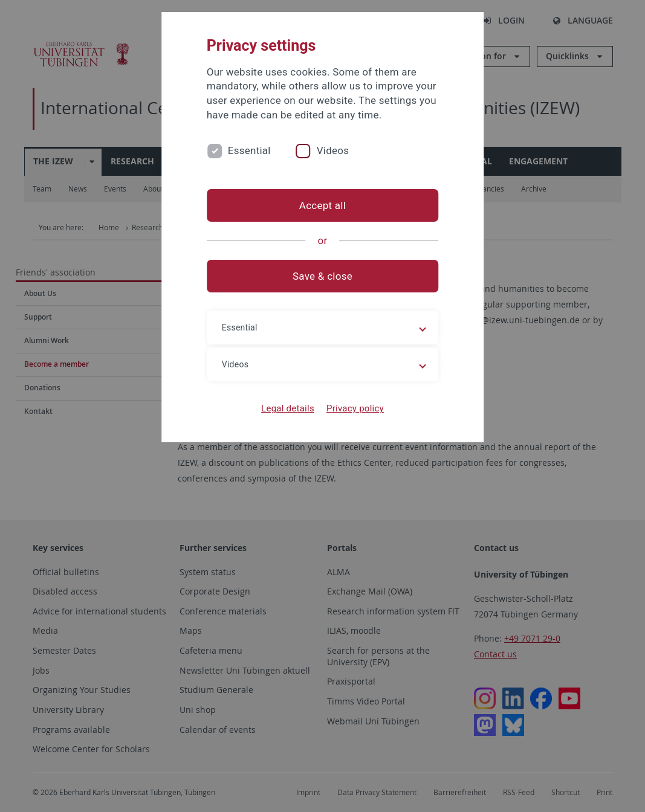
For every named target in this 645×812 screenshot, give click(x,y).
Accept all (322, 205)
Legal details (288, 408)
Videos (333, 150)
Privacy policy (355, 408)
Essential (249, 150)
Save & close (322, 276)
